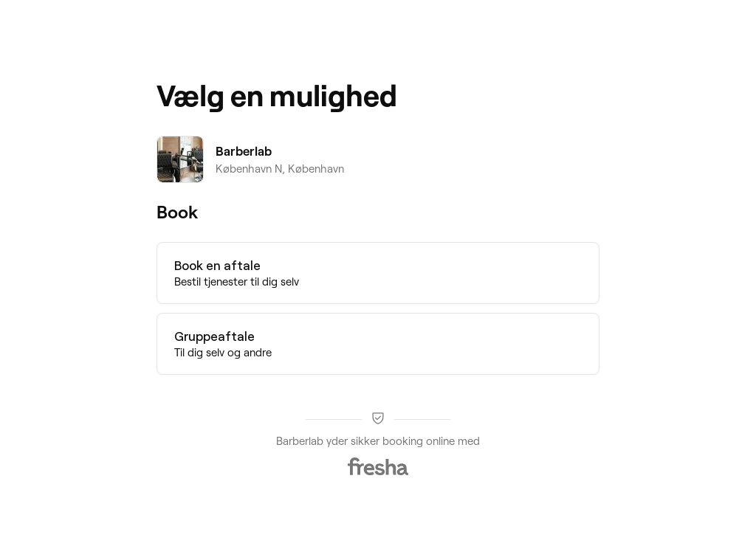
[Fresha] (378, 466)
